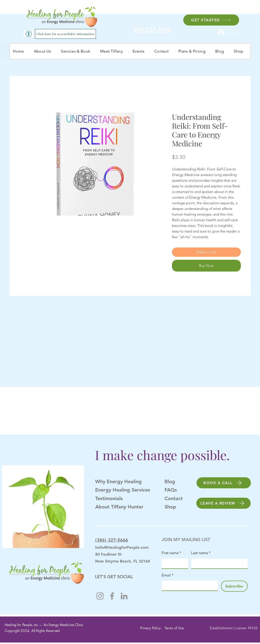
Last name (201, 553)
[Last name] (218, 563)
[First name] (174, 563)
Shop (170, 507)
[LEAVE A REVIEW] (223, 503)
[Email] (188, 586)
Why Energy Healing (118, 481)
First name (171, 553)
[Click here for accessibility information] (65, 34)
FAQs (171, 490)
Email (168, 575)
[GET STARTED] (211, 20)
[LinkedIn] (124, 596)
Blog (170, 481)
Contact (174, 498)
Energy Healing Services (123, 490)
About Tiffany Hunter (119, 507)
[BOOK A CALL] (224, 483)
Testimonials (109, 498)
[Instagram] (100, 596)
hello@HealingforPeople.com (122, 547)
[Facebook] (112, 596)
